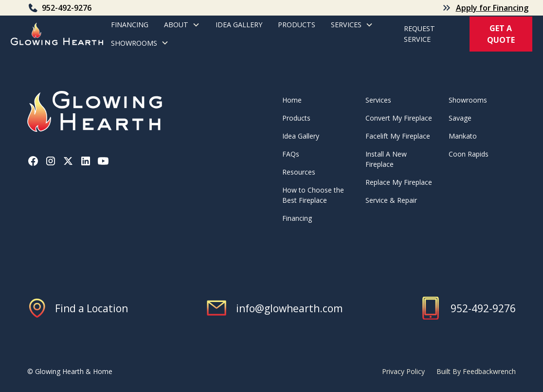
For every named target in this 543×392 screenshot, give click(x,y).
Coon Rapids (469, 154)
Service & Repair (391, 200)
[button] (182, 25)
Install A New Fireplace (386, 159)
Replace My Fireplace (399, 182)
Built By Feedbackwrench (476, 371)
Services (378, 100)
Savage (460, 118)
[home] (57, 34)
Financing (130, 25)
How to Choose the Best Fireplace (313, 195)
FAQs (291, 154)
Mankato (463, 136)
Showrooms (468, 100)
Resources (299, 172)
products (297, 25)
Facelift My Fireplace (398, 136)
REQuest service (419, 34)
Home (292, 100)
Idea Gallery (239, 25)
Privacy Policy (403, 371)
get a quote (501, 34)
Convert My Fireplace (399, 118)
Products (296, 118)
